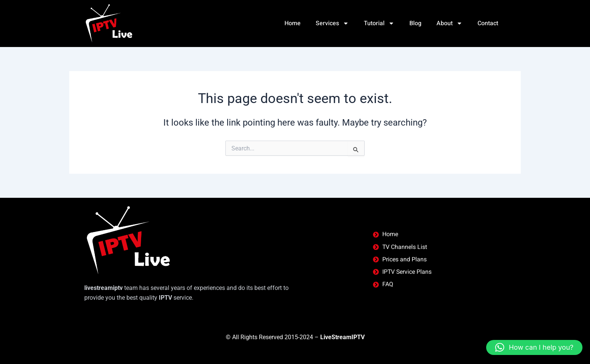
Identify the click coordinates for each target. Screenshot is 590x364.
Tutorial (379, 23)
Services (332, 23)
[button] (534, 347)
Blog (415, 23)
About (449, 23)
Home (292, 23)
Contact (488, 23)
